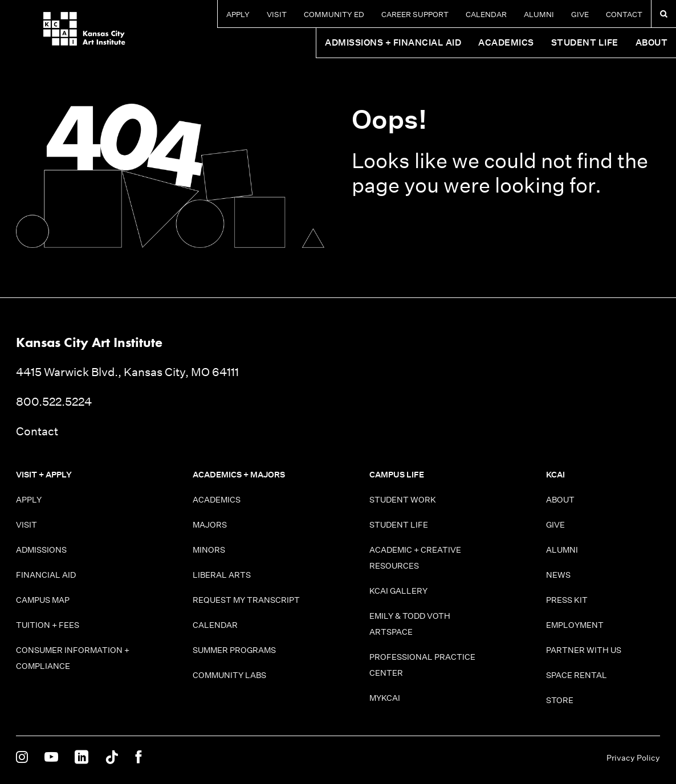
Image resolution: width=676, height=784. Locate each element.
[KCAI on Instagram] (22, 758)
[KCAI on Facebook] (138, 758)
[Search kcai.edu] (664, 14)
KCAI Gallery (398, 591)
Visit (277, 15)
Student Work (403, 500)
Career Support (415, 15)
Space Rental (577, 675)
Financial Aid (46, 575)
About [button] (652, 42)
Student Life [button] (585, 42)
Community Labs (229, 675)
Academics (217, 500)
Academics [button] (506, 42)
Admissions (41, 550)
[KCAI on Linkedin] (82, 758)
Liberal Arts (222, 575)
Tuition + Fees (48, 625)
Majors (210, 525)
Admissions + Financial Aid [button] (393, 42)
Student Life (399, 525)
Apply (238, 15)
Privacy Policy (633, 758)
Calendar (486, 15)
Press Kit (567, 600)
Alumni (539, 15)
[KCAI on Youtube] (51, 758)
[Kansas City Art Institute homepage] (57, 33)
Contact (624, 15)
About (560, 500)
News (558, 575)
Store (560, 700)
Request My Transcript (246, 600)
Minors (209, 550)
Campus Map (43, 600)
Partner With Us (584, 650)
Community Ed (334, 15)
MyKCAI (385, 698)
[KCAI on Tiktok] (112, 758)
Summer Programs (234, 650)
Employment (575, 625)
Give (580, 15)
